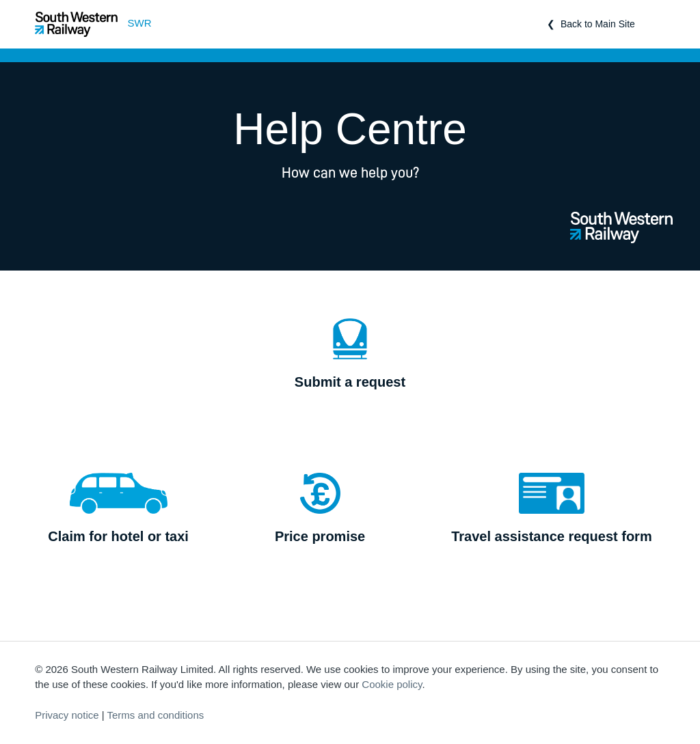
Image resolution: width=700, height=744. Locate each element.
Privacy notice (67, 715)
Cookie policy (392, 684)
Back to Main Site (598, 24)
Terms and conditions (156, 715)
